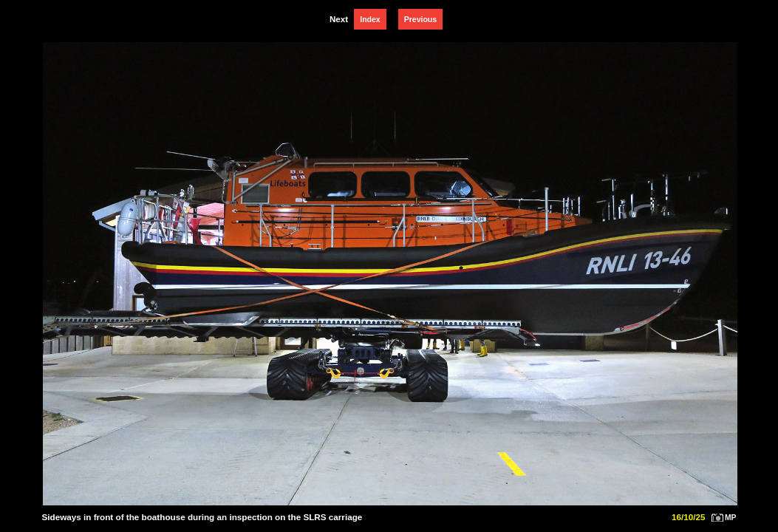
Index (370, 19)
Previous (420, 19)
